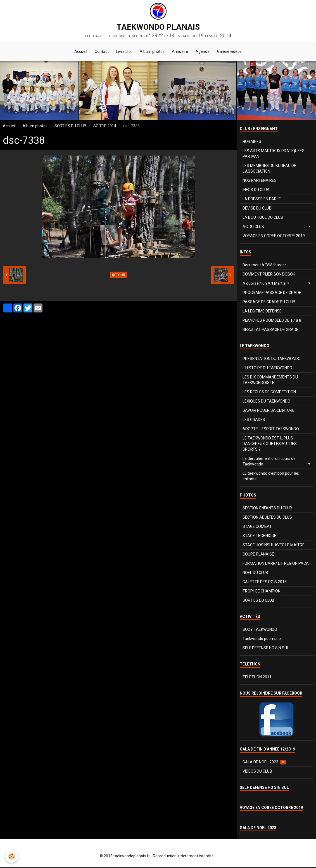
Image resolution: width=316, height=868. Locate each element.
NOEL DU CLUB (255, 573)
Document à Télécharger (264, 266)
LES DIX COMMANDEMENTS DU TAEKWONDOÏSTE (270, 381)
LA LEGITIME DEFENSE (262, 312)
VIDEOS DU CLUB (257, 772)
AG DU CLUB (253, 227)
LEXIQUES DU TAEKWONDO (266, 402)
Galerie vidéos (232, 52)
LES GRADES (254, 420)
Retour (119, 276)
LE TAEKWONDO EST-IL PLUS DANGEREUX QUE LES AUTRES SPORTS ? (270, 444)
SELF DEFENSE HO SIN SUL (266, 649)
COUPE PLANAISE (258, 555)
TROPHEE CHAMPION (262, 592)
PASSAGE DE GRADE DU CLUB (269, 303)
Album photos (152, 52)
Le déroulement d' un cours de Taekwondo (269, 462)
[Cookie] (12, 856)
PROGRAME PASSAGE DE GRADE (272, 293)
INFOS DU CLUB (256, 190)
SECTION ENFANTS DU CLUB (267, 509)
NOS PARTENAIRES (260, 181)
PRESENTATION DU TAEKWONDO (272, 359)
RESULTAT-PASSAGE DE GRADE (270, 330)
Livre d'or (123, 52)
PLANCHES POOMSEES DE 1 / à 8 (272, 321)
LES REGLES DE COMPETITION (269, 393)
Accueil (78, 52)
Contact (100, 52)
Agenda (205, 52)
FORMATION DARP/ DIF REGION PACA (276, 564)
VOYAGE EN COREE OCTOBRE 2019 (274, 237)
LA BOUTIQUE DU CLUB (263, 218)
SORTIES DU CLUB (70, 127)
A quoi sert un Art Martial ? (266, 284)
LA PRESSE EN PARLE (262, 200)
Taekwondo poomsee (262, 639)
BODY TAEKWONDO (260, 630)
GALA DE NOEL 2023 (264, 763)
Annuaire (181, 52)
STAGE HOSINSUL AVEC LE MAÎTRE (274, 546)
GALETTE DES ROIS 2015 (265, 583)
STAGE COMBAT (257, 527)
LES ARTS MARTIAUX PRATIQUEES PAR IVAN (274, 154)
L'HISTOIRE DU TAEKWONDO (267, 369)
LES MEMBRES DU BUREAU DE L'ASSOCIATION (269, 169)
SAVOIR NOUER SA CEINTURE (269, 411)
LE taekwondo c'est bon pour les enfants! (271, 477)
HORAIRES (252, 142)
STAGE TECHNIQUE (259, 537)
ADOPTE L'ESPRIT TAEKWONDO (271, 430)
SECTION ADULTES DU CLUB (267, 518)
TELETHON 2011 (257, 678)
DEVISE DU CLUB (257, 209)
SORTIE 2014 (105, 127)
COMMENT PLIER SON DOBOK (269, 275)
